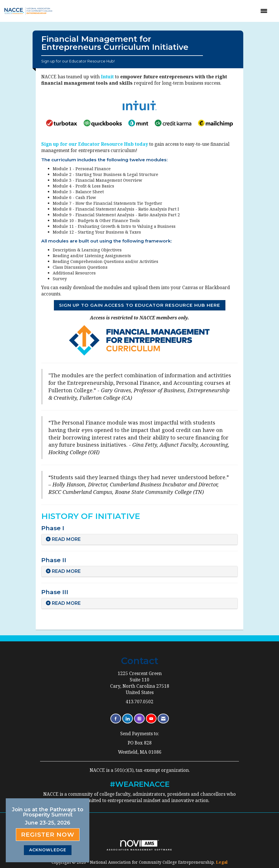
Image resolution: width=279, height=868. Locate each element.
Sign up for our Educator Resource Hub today (95, 144)
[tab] (139, 540)
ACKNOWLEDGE (48, 850)
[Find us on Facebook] (116, 719)
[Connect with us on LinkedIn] (128, 719)
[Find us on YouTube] (151, 719)
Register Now (48, 834)
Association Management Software (139, 846)
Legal (222, 862)
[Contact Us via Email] (163, 719)
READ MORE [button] (66, 539)
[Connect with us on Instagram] (139, 719)
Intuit (108, 77)
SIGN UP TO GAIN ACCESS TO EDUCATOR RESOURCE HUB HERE (140, 305)
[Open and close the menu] (166, 11)
